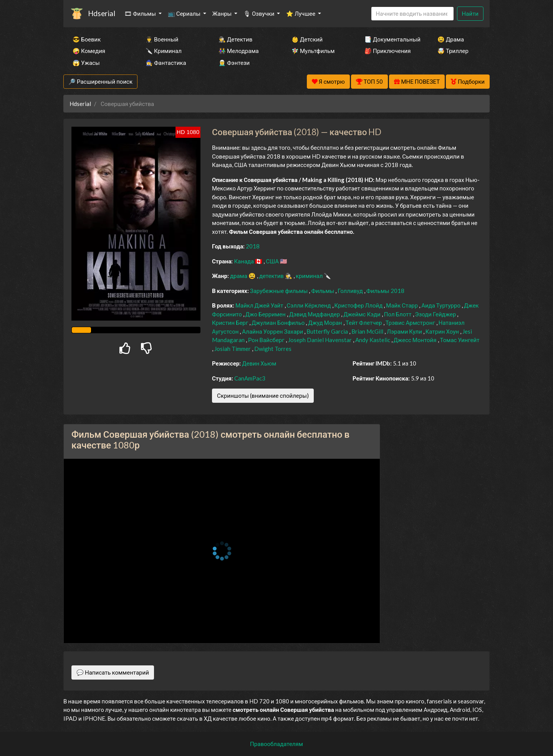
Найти (470, 13)
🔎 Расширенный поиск (100, 81)
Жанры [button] (223, 13)
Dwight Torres (273, 349)
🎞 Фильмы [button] (141, 13)
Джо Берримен (266, 314)
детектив (272, 276)
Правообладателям (276, 744)
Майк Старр (402, 305)
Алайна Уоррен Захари (273, 331)
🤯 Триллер (453, 51)
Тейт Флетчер (364, 323)
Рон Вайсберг (267, 340)
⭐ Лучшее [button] (301, 13)
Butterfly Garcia (328, 331)
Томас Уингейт (460, 340)
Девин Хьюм (259, 363)
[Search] (412, 14)
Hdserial (102, 13)
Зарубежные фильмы (280, 291)
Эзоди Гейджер (436, 314)
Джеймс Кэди (363, 314)
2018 (253, 246)
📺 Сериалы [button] (185, 13)
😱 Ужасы (86, 63)
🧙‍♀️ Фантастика (166, 63)
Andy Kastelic (373, 340)
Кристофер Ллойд (359, 305)
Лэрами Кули (405, 331)
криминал (310, 276)
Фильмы (323, 291)
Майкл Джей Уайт (260, 305)
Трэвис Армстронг (411, 323)
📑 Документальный (391, 39)
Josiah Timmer (233, 349)
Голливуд (351, 291)
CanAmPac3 (250, 378)
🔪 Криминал (164, 51)
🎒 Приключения (387, 51)
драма (239, 276)
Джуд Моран (325, 323)
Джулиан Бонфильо (279, 323)
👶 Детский (307, 39)
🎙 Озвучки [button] (259, 13)
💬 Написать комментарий (113, 672)
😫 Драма (451, 39)
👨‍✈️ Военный (162, 39)
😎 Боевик (87, 39)
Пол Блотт (398, 314)
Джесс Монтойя (416, 340)
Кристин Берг (231, 323)
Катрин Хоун (443, 331)
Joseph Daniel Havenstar (320, 340)
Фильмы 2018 (385, 291)
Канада (244, 261)
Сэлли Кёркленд (310, 305)
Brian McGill (368, 331)
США (273, 261)
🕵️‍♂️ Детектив (235, 39)
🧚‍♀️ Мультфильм (313, 51)
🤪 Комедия (89, 51)
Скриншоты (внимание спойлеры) (263, 395)
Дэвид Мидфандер (315, 314)
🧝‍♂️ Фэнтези (234, 63)
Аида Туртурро (441, 305)
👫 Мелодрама (239, 51)
